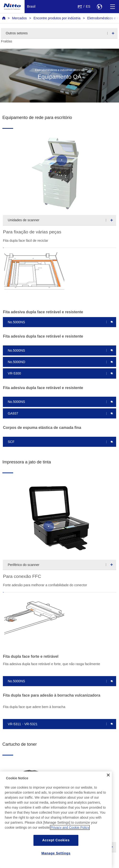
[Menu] (112, 7)
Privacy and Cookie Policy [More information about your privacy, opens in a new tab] (70, 836)
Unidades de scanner (23, 220)
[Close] (108, 784)
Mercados (19, 18)
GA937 (13, 413)
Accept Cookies (56, 849)
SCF (11, 442)
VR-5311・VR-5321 (23, 724)
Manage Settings (56, 862)
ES (88, 6)
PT (80, 6)
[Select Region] (99, 7)
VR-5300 (14, 373)
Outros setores (17, 33)
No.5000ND (16, 362)
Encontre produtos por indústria (57, 18)
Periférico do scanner (23, 565)
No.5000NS (16, 322)
